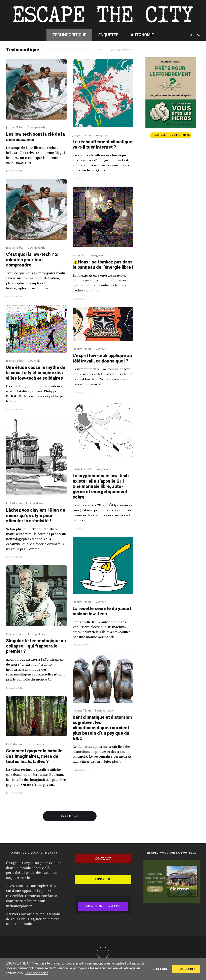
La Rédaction (14, 503)
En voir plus (70, 816)
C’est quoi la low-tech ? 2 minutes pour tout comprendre (32, 260)
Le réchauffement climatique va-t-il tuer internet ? (102, 144)
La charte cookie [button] (37, 973)
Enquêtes (108, 35)
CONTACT (103, 859)
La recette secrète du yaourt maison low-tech (102, 611)
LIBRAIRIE (103, 879)
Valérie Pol (79, 255)
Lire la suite (14, 171)
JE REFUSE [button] (160, 969)
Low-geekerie (37, 128)
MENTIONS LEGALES (103, 906)
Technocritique (69, 35)
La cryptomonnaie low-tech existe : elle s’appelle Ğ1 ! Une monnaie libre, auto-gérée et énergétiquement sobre (101, 486)
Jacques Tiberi (15, 128)
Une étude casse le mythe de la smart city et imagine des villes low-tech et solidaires (36, 373)
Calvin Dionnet (15, 634)
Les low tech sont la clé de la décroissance (35, 137)
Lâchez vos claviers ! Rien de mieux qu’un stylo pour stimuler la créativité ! (36, 515)
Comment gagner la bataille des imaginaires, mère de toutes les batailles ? (34, 756)
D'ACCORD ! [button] (186, 969)
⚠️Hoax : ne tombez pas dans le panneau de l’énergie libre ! (103, 265)
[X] (191, 35)
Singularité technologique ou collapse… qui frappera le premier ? (36, 646)
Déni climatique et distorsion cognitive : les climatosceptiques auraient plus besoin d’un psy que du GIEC (102, 728)
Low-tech (34, 361)
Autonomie (142, 35)
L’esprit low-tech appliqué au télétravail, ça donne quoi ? (102, 358)
